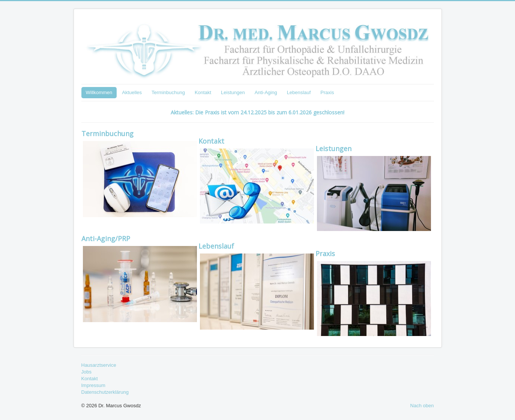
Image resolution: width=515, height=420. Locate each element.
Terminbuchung (168, 92)
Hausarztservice (99, 365)
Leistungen (233, 92)
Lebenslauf (299, 92)
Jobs (86, 372)
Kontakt (203, 92)
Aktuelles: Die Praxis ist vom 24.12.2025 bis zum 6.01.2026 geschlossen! (257, 112)
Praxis (327, 92)
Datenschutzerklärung (105, 392)
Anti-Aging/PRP (106, 238)
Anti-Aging (266, 92)
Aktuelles (132, 92)
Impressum (93, 385)
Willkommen (99, 92)
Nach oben (422, 406)
